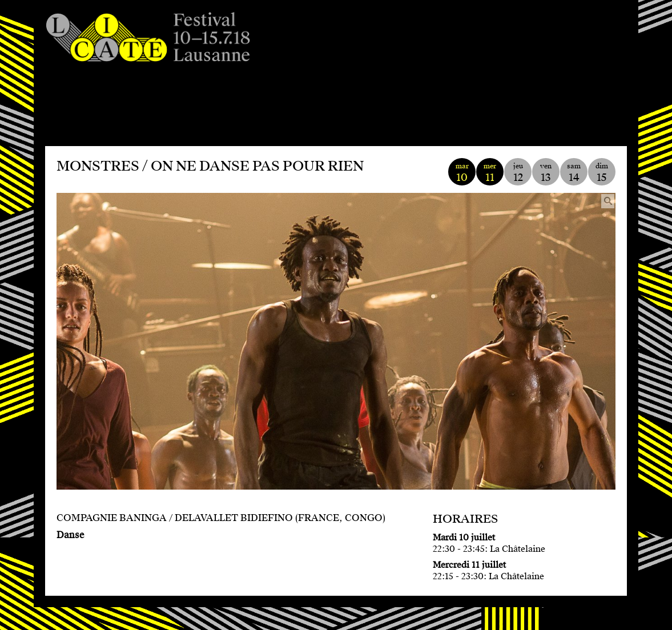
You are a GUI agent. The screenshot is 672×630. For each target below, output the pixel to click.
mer (490, 173)
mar (462, 173)
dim (602, 173)
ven (546, 173)
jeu (518, 173)
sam (574, 173)
